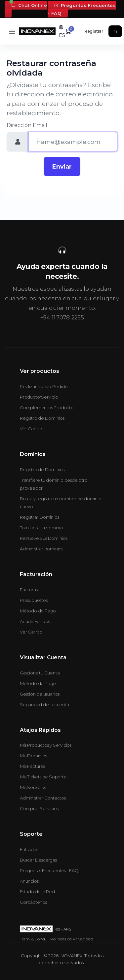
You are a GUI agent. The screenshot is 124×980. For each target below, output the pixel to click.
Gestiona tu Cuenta (40, 673)
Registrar (94, 31)
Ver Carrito (31, 429)
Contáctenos (33, 902)
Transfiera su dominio (41, 528)
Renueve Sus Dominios (44, 538)
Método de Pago (38, 611)
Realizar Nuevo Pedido (44, 386)
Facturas (29, 590)
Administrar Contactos (43, 798)
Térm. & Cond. (33, 939)
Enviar (62, 166)
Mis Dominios (33, 756)
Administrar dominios (41, 549)
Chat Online (29, 5)
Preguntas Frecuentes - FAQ (82, 9)
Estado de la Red (37, 892)
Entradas (29, 849)
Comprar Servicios (39, 808)
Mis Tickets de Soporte (43, 777)
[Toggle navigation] (12, 32)
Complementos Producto (47, 408)
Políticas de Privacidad (72, 939)
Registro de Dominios (42, 418)
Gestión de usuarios (40, 694)
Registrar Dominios (39, 517)
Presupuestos (34, 600)
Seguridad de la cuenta (44, 704)
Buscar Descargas (38, 860)
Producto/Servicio (39, 397)
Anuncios (29, 881)
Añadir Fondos (35, 621)
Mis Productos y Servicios (46, 745)
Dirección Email (27, 125)
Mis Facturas (32, 766)
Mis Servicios (33, 787)
